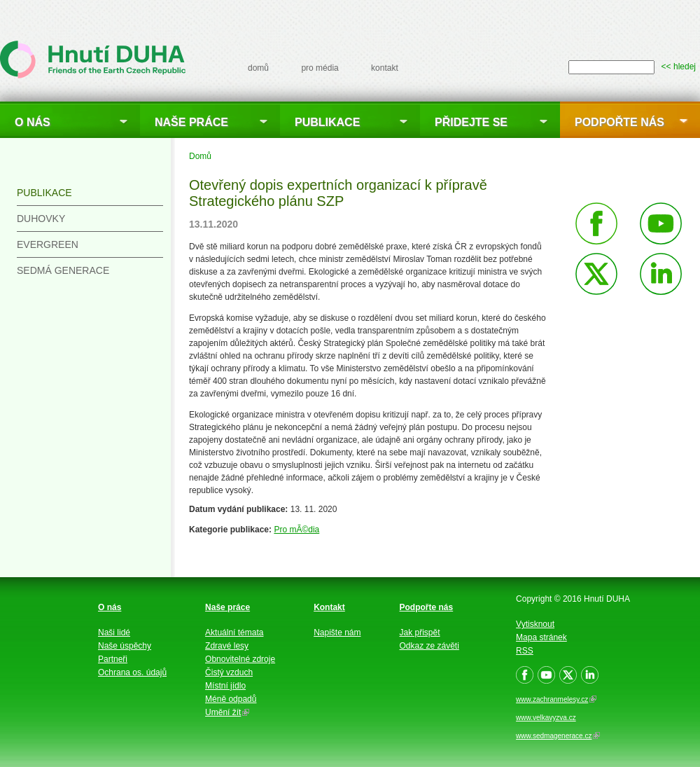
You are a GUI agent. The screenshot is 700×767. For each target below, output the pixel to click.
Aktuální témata (234, 633)
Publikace (327, 122)
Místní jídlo (225, 686)
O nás (33, 122)
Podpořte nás (619, 122)
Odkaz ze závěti (429, 646)
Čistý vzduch (229, 672)
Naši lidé (114, 633)
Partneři (113, 659)
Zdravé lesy (227, 646)
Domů (200, 156)
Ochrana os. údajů (132, 672)
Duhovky (41, 219)
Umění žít (227, 712)
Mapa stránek (541, 637)
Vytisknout (535, 624)
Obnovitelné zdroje (240, 659)
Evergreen (48, 244)
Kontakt (329, 607)
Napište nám (337, 633)
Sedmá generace (63, 270)
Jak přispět (420, 633)
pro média (320, 68)
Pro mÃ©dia (296, 530)
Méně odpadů (231, 699)
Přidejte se (471, 122)
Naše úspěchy (125, 646)
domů (258, 68)
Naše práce (191, 122)
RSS (525, 651)
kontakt (385, 68)
